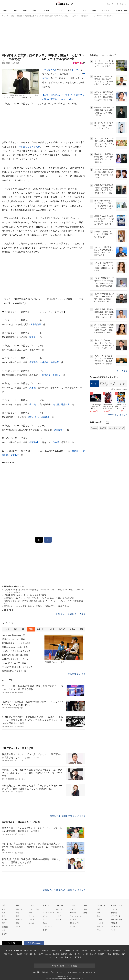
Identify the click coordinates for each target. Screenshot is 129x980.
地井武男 (65, 405)
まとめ (4, 920)
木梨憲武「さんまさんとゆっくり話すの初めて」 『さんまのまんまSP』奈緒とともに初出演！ (39, 598)
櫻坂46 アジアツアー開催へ (14, 639)
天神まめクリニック (72, 950)
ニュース (4, 11)
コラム (84, 11)
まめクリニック (57, 950)
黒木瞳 (33, 388)
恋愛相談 (64, 954)
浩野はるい (33, 417)
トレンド (58, 11)
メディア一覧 (115, 916)
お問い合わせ (91, 972)
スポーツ (45, 11)
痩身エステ (69, 957)
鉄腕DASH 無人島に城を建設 (15, 655)
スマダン (73, 909)
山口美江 (34, 405)
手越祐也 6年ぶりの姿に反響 (15, 647)
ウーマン (78, 954)
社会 (4, 909)
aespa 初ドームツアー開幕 (14, 663)
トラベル (73, 920)
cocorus (48, 954)
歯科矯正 (116, 954)
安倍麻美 (15, 455)
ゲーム (45, 916)
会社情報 (37, 972)
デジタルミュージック (104, 384)
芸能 (34, 11)
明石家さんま (50, 70)
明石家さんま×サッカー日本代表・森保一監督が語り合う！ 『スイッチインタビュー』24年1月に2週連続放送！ (44, 602)
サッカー (32, 916)
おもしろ (71, 11)
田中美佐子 (36, 325)
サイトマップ (115, 926)
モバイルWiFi (38, 954)
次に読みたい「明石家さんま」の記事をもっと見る (64, 890)
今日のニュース (122, 11)
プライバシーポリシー (58, 972)
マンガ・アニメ (48, 913)
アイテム (92, 950)
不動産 (109, 954)
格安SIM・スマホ (119, 950)
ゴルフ (32, 920)
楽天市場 (103, 428)
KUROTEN (18, 950)
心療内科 (84, 950)
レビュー (46, 909)
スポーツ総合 (34, 909)
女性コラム (74, 913)
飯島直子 (76, 451)
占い (71, 954)
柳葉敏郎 (55, 362)
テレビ (122, 384)
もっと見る (122, 371)
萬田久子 (34, 337)
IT (43, 920)
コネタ (59, 913)
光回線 (19, 954)
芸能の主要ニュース (76, 674)
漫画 (94, 11)
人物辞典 (114, 923)
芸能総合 (19, 909)
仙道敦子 (46, 375)
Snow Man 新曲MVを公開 (13, 635)
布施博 (56, 442)
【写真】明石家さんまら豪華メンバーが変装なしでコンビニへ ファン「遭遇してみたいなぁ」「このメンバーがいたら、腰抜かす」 (44, 591)
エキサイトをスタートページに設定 (64, 966)
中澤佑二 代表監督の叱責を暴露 (16, 651)
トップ (7, 629)
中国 (4, 930)
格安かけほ (28, 954)
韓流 (17, 923)
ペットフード (53, 957)
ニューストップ (113, 4)
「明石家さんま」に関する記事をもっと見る (67, 816)
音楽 (17, 916)
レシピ (85, 954)
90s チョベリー (75, 923)
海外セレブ (20, 920)
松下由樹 (34, 442)
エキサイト (124, 4)
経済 (4, 913)
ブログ (100, 950)
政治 (4, 916)
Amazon (94, 428)
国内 (15, 11)
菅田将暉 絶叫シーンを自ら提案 (16, 643)
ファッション (48, 926)
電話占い (107, 950)
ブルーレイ (95, 384)
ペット (59, 920)
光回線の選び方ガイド (32, 950)
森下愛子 (34, 362)
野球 (31, 913)
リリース (114, 909)
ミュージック (113, 384)
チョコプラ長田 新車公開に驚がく (17, 667)
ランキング (106, 11)
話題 (85, 913)
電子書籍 (78, 957)
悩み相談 (56, 954)
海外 (25, 11)
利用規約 (45, 972)
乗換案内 (101, 954)
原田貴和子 (59, 430)
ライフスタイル (76, 916)
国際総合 (5, 927)
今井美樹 (44, 362)
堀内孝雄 (45, 417)
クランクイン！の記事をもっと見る (70, 614)
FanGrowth (46, 950)
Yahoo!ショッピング (116, 428)
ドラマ (75, 70)
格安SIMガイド (10, 954)
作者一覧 (114, 913)
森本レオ (57, 375)
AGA (61, 957)
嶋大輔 (56, 405)
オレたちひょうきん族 (30, 147)
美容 (123, 954)
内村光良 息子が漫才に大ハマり (16, 659)
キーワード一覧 (116, 920)
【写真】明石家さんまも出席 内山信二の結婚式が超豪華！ (26, 595)
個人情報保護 (73, 972)
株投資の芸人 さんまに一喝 (14, 671)
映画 (17, 913)
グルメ (45, 923)
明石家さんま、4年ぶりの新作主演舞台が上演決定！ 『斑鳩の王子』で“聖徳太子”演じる (37, 606)
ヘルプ (113, 930)
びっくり (60, 909)
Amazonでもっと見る (117, 415)
